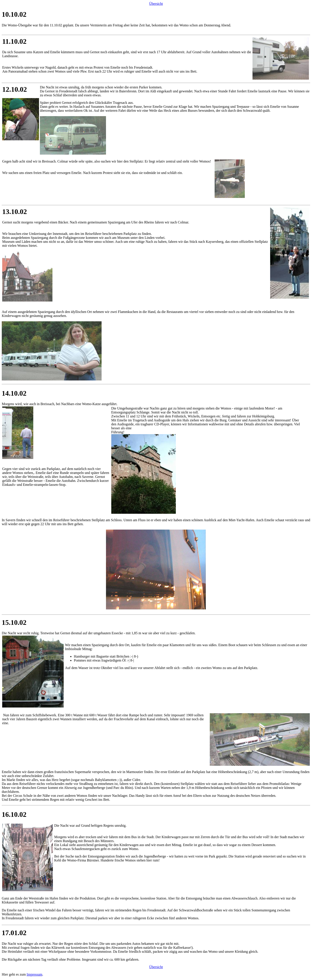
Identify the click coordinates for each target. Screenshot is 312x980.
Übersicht (156, 4)
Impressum (34, 974)
